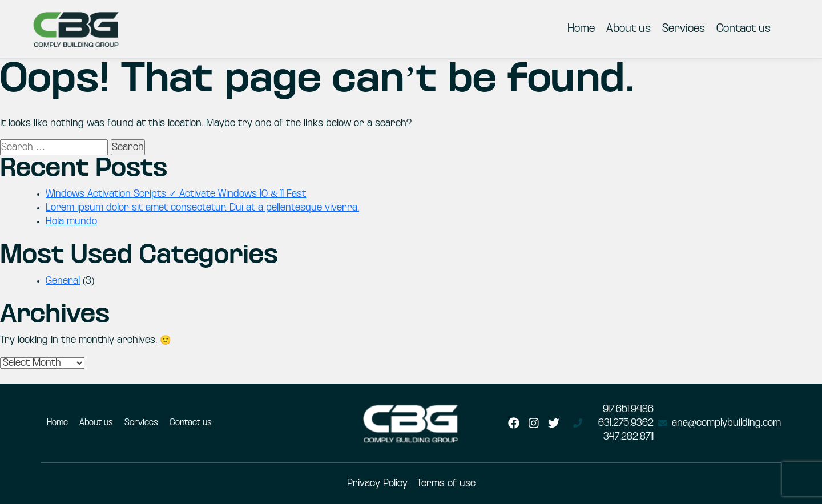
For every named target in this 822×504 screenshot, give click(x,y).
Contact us (744, 29)
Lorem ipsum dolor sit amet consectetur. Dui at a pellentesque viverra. (202, 208)
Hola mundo (71, 221)
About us (628, 29)
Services (684, 29)
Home (581, 29)
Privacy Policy (377, 483)
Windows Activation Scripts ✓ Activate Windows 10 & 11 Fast (176, 194)
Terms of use (446, 483)
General (63, 281)
